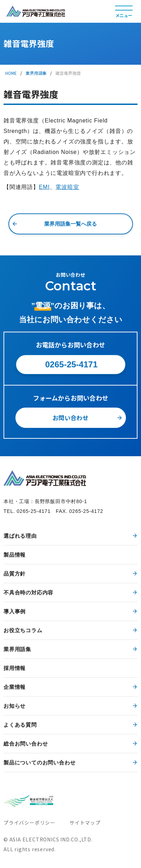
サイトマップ (85, 823)
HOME (11, 73)
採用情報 (15, 668)
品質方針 (15, 574)
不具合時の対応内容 (28, 592)
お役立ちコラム (23, 630)
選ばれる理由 (20, 536)
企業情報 (15, 687)
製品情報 (15, 555)
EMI (44, 187)
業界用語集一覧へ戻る (70, 224)
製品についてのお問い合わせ (39, 763)
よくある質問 (20, 725)
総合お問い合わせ (26, 744)
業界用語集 (36, 73)
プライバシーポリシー (29, 823)
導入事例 (15, 611)
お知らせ (15, 706)
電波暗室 (67, 187)
